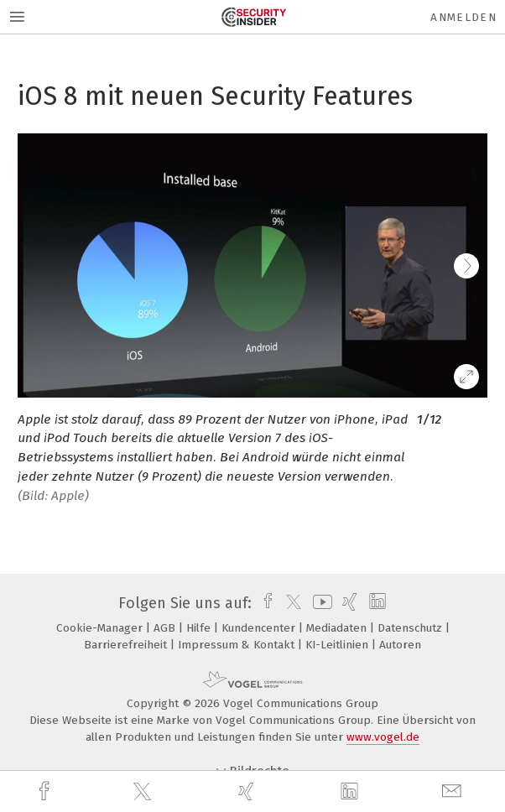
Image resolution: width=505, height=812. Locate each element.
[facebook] (46, 791)
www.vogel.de (383, 737)
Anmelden (463, 17)
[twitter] (144, 792)
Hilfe (200, 628)
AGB (166, 628)
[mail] (454, 791)
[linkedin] (351, 792)
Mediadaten (338, 628)
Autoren (400, 645)
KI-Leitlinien (338, 645)
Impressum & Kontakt (238, 645)
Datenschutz (411, 628)
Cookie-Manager (101, 628)
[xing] (248, 791)
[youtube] (320, 603)
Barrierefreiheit (127, 645)
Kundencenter (260, 628)
